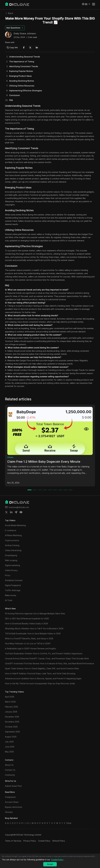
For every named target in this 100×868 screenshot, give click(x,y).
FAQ (11, 100)
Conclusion (15, 95)
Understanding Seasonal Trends (25, 57)
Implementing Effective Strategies (26, 91)
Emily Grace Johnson (25, 34)
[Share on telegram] (16, 512)
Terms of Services (13, 841)
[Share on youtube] (21, 512)
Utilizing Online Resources (22, 86)
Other (69, 823)
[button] (86, 4)
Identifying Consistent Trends (24, 66)
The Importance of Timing (22, 62)
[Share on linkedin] (11, 512)
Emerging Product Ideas (20, 76)
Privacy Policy (30, 841)
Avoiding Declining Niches (22, 81)
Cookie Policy (44, 841)
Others (10, 457)
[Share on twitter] (6, 512)
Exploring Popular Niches (21, 71)
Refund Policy (59, 841)
